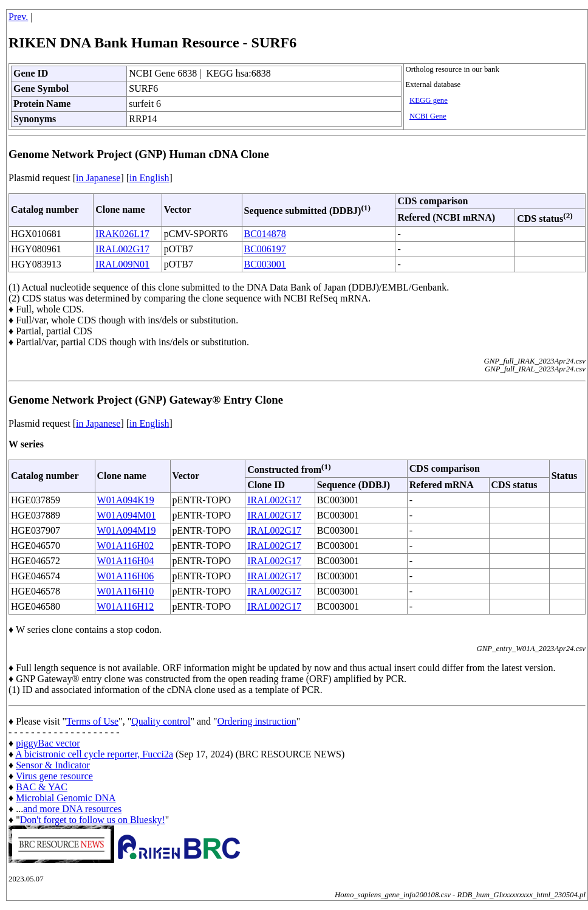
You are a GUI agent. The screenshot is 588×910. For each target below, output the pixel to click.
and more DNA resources (72, 809)
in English (149, 178)
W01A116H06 (126, 576)
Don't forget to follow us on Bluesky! (93, 820)
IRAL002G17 (122, 249)
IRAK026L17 (122, 234)
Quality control (161, 721)
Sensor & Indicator (53, 765)
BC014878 (265, 234)
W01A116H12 (126, 606)
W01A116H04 (126, 561)
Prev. (18, 17)
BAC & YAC (42, 787)
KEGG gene (429, 100)
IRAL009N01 (122, 264)
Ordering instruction (257, 721)
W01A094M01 (127, 515)
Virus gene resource (54, 776)
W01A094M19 (127, 530)
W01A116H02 (126, 546)
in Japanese (98, 178)
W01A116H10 (126, 591)
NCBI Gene (428, 116)
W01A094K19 (126, 500)
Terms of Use (92, 721)
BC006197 (265, 249)
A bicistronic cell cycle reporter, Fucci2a (94, 754)
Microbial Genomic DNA (66, 798)
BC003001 (265, 264)
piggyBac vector (48, 743)
